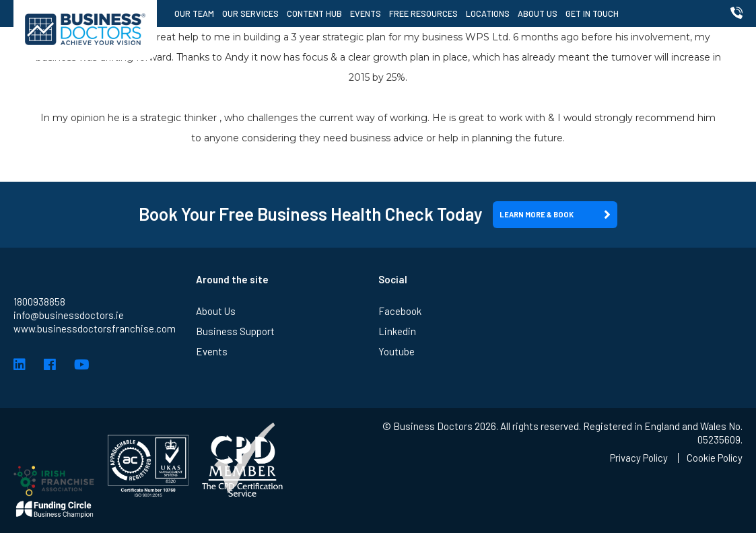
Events (367, 13)
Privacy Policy (636, 458)
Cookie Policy (714, 458)
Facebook (400, 311)
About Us (539, 13)
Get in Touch (593, 13)
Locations (489, 13)
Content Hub (316, 13)
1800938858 (39, 301)
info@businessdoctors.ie (69, 315)
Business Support (235, 331)
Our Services (252, 13)
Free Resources (425, 13)
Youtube (397, 351)
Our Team (196, 13)
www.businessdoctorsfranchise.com (95, 328)
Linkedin (397, 331)
